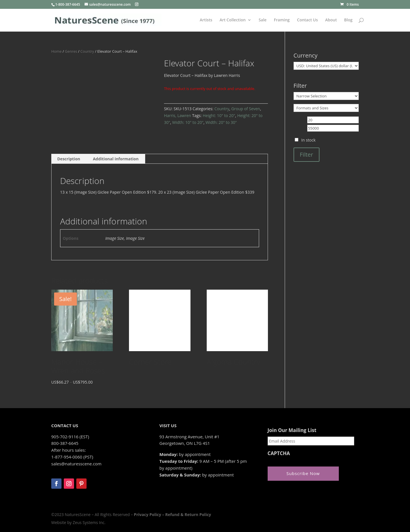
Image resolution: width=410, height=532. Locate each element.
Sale (263, 20)
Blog (348, 20)
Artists (206, 20)
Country (87, 51)
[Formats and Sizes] (326, 108)
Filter (307, 155)
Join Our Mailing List (292, 430)
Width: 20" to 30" (221, 122)
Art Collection (233, 20)
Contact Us (307, 20)
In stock (308, 140)
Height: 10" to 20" (219, 115)
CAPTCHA (279, 453)
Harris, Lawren (178, 115)
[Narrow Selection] (326, 96)
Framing (282, 20)
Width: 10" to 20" (188, 122)
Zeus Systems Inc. (89, 522)
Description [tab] (69, 159)
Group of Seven (246, 109)
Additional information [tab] (116, 159)
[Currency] (326, 66)
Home (56, 51)
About (331, 20)
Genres (71, 51)
